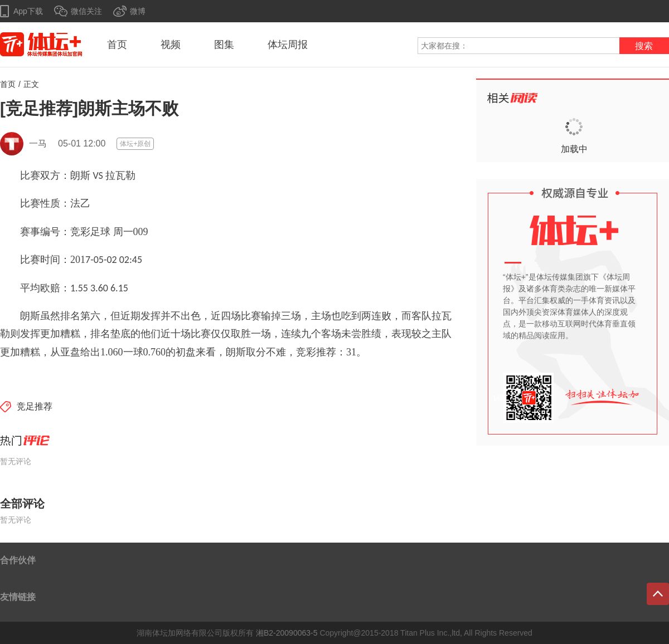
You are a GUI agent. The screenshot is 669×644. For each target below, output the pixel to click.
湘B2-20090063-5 (287, 633)
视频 (171, 45)
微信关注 (86, 11)
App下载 (28, 11)
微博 (138, 11)
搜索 (644, 46)
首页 (117, 45)
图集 (224, 45)
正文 (31, 84)
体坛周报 (288, 45)
